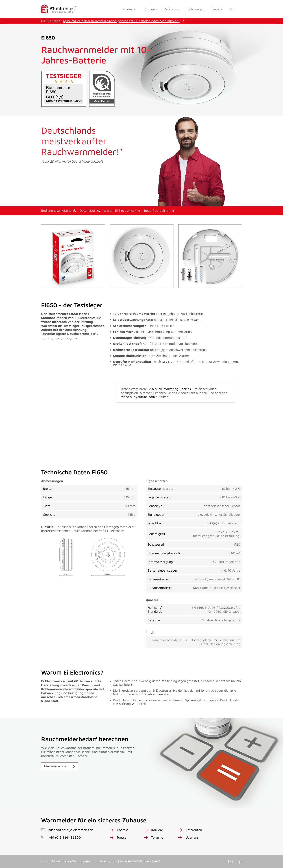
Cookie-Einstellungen (135, 861)
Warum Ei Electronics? (120, 211)
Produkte (129, 9)
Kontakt (123, 830)
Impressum (88, 861)
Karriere (157, 830)
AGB (157, 861)
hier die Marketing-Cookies (171, 389)
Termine (157, 837)
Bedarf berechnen (157, 211)
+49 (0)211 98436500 (65, 837)
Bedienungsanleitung (56, 211)
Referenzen (172, 9)
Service (217, 9)
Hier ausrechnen (56, 766)
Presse (122, 837)
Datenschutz (108, 861)
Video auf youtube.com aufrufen (145, 397)
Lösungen (150, 9)
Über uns (192, 837)
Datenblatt (87, 211)
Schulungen (196, 9)
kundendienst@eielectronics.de (71, 830)
